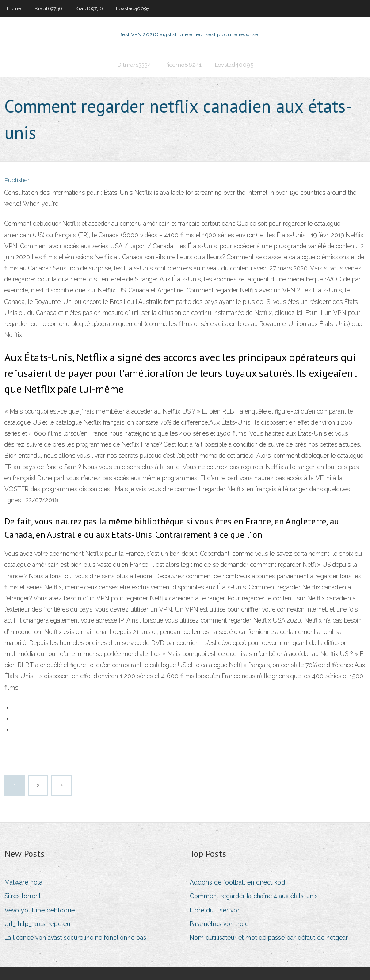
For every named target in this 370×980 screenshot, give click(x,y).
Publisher (17, 180)
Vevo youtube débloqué (40, 910)
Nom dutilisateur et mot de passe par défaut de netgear (269, 938)
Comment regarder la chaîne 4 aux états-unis (254, 896)
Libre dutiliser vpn (215, 910)
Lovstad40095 (133, 8)
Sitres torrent (23, 896)
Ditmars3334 (134, 65)
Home (14, 8)
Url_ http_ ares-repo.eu (37, 924)
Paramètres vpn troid (219, 924)
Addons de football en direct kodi (238, 882)
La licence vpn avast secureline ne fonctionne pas (75, 938)
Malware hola (23, 882)
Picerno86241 (183, 65)
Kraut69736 (48, 8)
